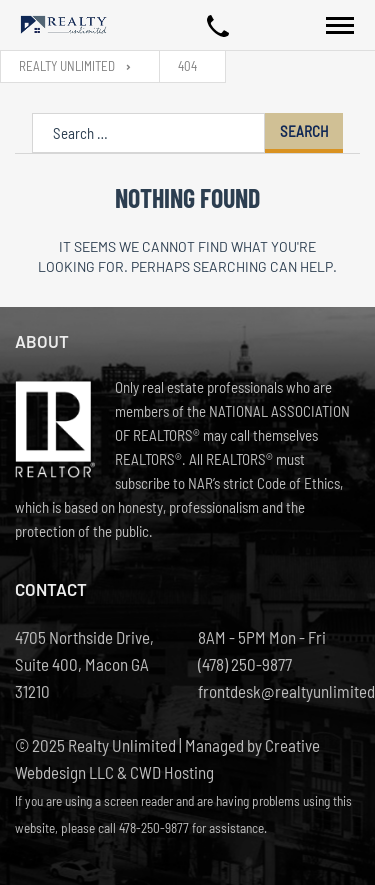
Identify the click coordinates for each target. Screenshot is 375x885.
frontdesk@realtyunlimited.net (279, 691)
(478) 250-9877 (245, 664)
